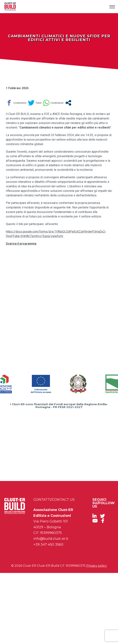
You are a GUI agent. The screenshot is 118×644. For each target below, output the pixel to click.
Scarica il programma (21, 244)
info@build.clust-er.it (51, 539)
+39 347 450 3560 (48, 544)
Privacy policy (97, 566)
